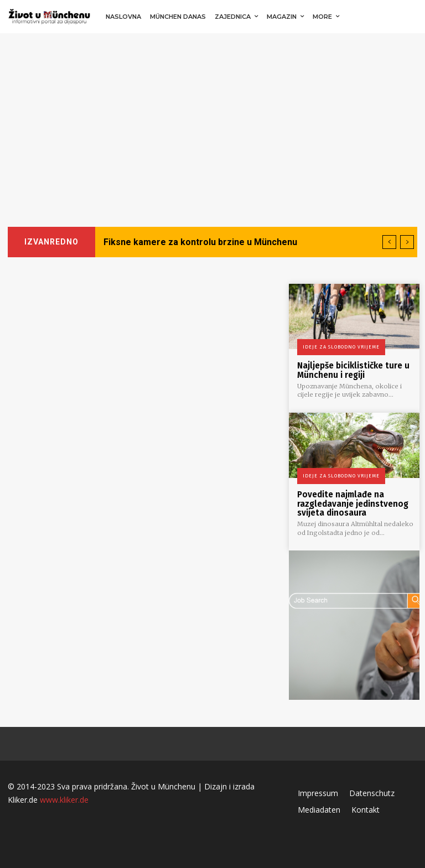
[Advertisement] (212, 116)
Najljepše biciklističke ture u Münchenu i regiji (353, 370)
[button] (405, 17)
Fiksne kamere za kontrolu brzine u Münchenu (200, 242)
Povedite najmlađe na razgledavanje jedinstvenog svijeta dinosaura (353, 503)
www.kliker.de (64, 799)
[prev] (389, 242)
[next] (407, 242)
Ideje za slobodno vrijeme (341, 347)
